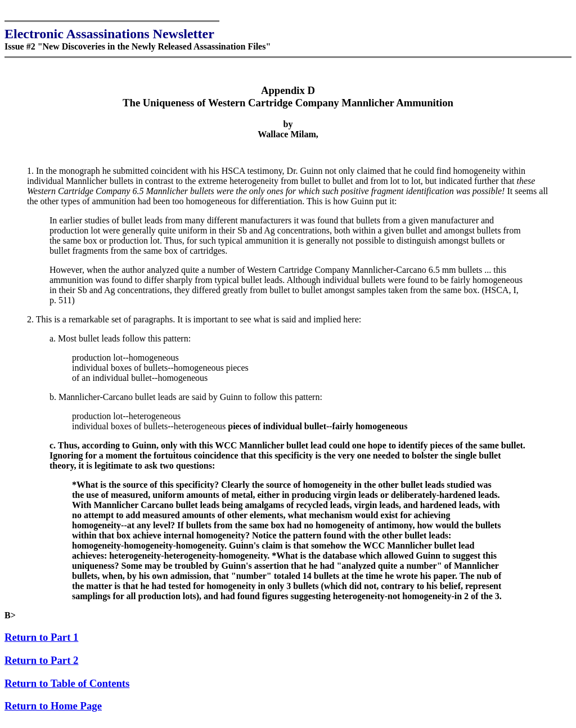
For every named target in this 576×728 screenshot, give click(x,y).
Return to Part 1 (41, 642)
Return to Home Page (53, 711)
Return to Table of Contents (67, 688)
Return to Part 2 (41, 665)
